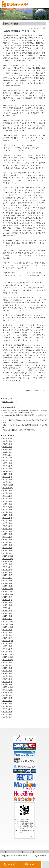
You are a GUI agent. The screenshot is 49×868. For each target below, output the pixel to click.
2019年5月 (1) (7, 490)
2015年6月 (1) (7, 520)
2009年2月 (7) (7, 682)
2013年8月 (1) (7, 537)
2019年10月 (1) (8, 488)
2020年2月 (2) (7, 480)
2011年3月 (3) (7, 613)
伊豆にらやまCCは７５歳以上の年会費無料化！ (19, 430)
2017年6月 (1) (7, 504)
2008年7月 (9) (7, 701)
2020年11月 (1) (8, 460)
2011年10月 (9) (8, 594)
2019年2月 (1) (7, 496)
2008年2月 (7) (7, 714)
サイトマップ (39, 852)
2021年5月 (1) (7, 447)
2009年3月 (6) (7, 679)
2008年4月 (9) (7, 709)
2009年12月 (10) (8, 654)
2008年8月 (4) (7, 698)
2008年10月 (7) (8, 693)
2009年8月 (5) (7, 665)
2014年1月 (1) (7, 531)
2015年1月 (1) (7, 526)
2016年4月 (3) (7, 515)
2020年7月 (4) (7, 469)
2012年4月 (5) (7, 578)
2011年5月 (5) (7, 608)
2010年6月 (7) (7, 638)
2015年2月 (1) (7, 523)
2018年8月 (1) (7, 501)
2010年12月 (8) (8, 622)
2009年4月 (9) (7, 676)
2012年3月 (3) (7, 581)
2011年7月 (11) (8, 602)
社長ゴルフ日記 (8, 402)
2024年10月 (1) (8, 439)
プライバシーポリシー (14, 852)
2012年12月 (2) (8, 556)
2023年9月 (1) (7, 441)
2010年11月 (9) (8, 624)
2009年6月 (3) (7, 671)
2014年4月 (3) (7, 529)
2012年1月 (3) (7, 586)
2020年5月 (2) (7, 474)
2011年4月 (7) (7, 611)
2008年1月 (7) (7, 717)
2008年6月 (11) (8, 704)
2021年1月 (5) (7, 455)
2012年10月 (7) (8, 561)
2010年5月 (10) (8, 641)
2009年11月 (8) (8, 657)
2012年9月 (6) (7, 564)
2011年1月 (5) (7, 619)
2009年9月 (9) (7, 663)
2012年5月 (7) (7, 575)
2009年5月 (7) (7, 673)
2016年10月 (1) (8, 507)
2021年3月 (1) (7, 450)
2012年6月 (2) (7, 572)
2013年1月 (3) (7, 553)
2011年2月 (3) (7, 616)
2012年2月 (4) (7, 583)
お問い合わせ (28, 852)
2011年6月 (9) (7, 605)
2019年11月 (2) (8, 485)
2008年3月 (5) (7, 712)
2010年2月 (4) (7, 649)
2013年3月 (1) (7, 548)
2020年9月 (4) (7, 463)
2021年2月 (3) (7, 452)
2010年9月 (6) (7, 630)
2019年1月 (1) (7, 499)
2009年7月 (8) (7, 668)
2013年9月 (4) (7, 534)
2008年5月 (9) (7, 706)
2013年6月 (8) (7, 542)
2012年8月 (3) (7, 567)
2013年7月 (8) (7, 540)
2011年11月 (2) (8, 591)
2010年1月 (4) (7, 652)
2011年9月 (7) (7, 597)
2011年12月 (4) (8, 589)
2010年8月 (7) (7, 632)
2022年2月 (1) (7, 444)
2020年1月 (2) (7, 482)
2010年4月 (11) (8, 643)
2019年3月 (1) (7, 493)
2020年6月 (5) (7, 471)
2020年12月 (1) (8, 458)
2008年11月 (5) (8, 690)
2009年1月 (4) (7, 684)
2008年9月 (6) (7, 695)
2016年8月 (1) (7, 512)
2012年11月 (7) (8, 559)
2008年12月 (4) (8, 687)
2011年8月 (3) (7, 600)
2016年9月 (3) (7, 510)
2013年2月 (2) (7, 551)
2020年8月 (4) (7, 466)
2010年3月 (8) (7, 646)
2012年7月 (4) (7, 570)
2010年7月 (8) (7, 635)
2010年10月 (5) (8, 627)
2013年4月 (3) (7, 545)
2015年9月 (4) (7, 518)
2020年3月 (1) (7, 477)
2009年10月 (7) (8, 660)
